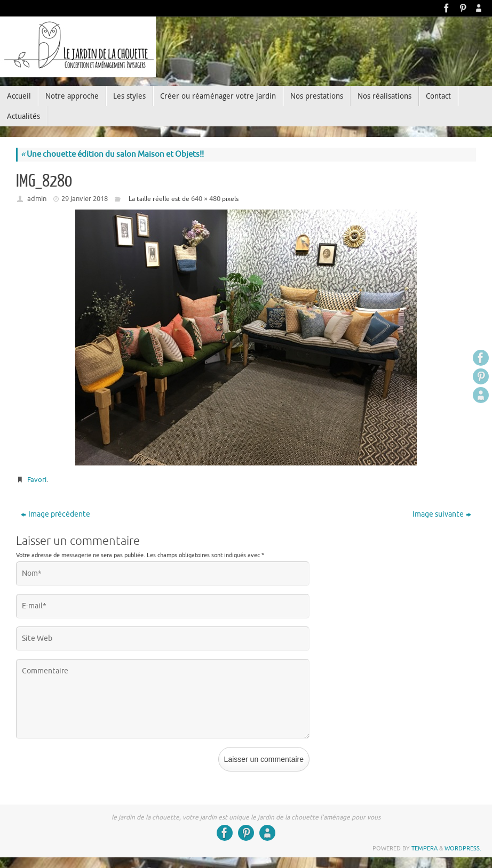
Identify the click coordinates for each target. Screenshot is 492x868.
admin (37, 199)
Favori (37, 480)
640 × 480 (206, 199)
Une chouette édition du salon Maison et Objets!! (112, 154)
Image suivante (442, 514)
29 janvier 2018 (85, 199)
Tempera (424, 848)
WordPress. (463, 848)
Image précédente (55, 514)
